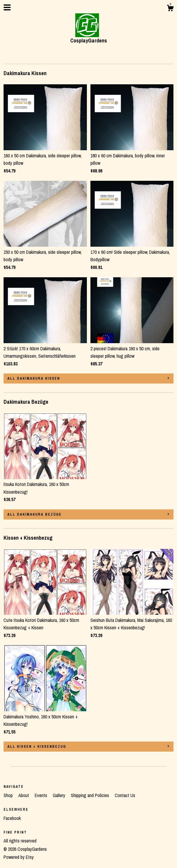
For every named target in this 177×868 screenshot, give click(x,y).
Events (42, 795)
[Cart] (170, 9)
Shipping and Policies (91, 795)
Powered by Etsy (19, 857)
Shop (9, 795)
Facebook (12, 818)
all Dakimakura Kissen (34, 378)
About (24, 795)
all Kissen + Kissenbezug (37, 747)
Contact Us (125, 795)
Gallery (60, 795)
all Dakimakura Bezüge (35, 514)
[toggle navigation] (7, 7)
